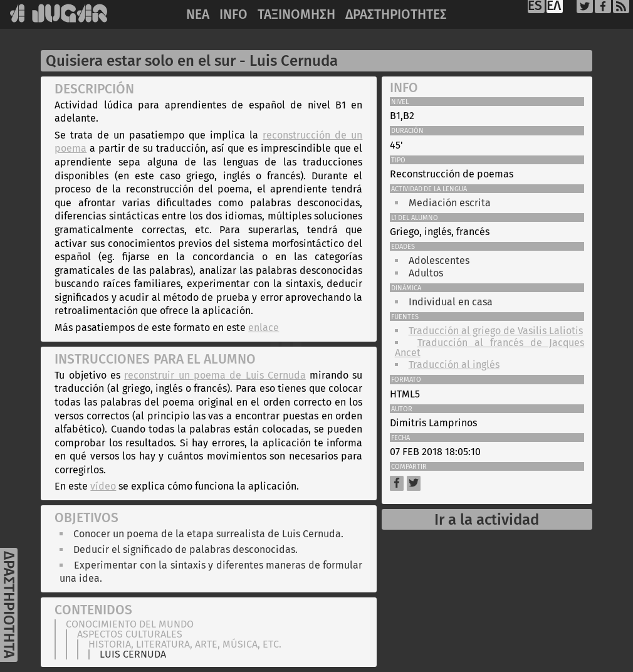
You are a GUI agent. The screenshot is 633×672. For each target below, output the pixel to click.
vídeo (103, 486)
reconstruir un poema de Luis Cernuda (215, 375)
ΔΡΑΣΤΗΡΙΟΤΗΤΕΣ (396, 15)
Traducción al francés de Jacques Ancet (490, 348)
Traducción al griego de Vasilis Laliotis (496, 331)
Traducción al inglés (454, 365)
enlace (264, 328)
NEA (198, 15)
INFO (233, 15)
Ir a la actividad (487, 520)
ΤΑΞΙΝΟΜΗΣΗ (296, 15)
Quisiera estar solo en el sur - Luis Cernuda (192, 61)
